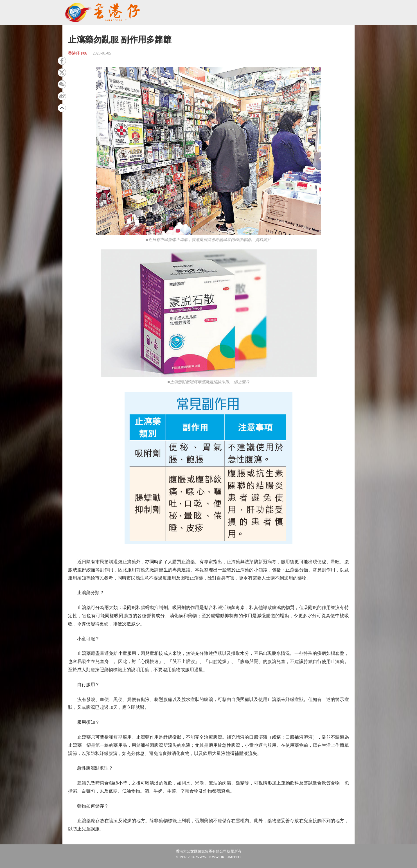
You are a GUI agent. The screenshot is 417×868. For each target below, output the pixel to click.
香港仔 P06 (77, 53)
